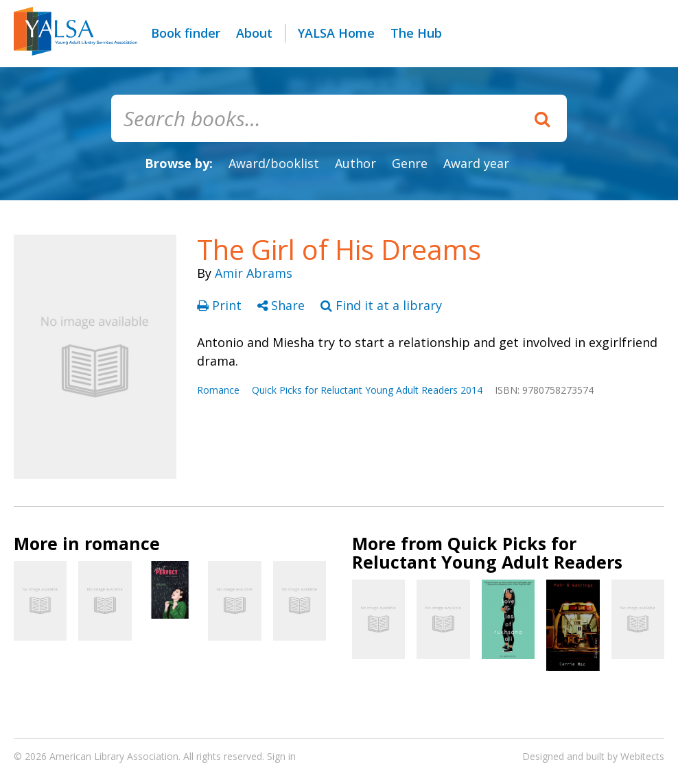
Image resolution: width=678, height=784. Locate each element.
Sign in (281, 756)
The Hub (416, 33)
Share (283, 305)
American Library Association (114, 756)
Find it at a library (381, 305)
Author (355, 163)
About (254, 33)
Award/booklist (274, 163)
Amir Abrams (254, 273)
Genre (410, 163)
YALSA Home (336, 33)
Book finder (186, 33)
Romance (218, 390)
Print (221, 305)
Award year (476, 163)
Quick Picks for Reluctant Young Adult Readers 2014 (367, 390)
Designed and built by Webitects (593, 756)
